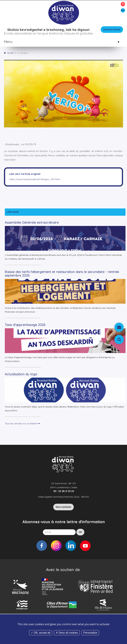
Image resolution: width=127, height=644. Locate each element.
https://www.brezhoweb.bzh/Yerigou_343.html (35, 179)
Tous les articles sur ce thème (22, 424)
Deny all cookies (67, 633)
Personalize (90, 633)
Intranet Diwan (112, 30)
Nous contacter (63, 507)
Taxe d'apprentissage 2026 (25, 325)
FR (123, 4)
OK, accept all (41, 633)
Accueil (10, 53)
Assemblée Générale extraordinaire (32, 222)
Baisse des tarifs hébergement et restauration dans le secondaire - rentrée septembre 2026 (62, 274)
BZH (123, 10)
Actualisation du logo (21, 374)
